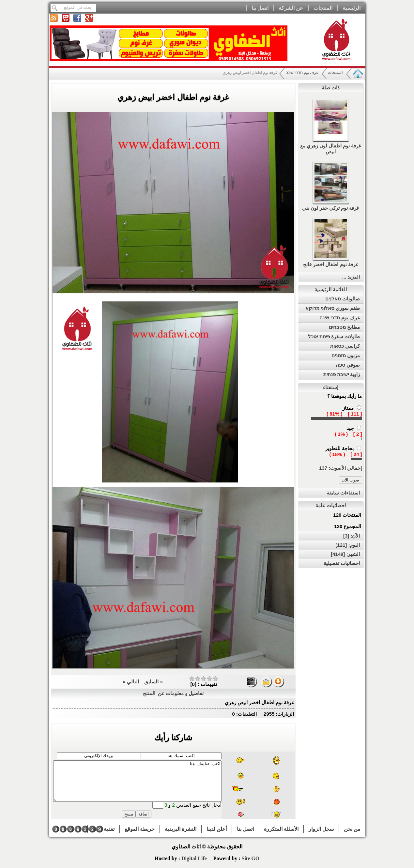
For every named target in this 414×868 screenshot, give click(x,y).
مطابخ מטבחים (344, 327)
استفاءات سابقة (343, 493)
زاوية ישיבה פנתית (342, 374)
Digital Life (195, 858)
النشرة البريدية (181, 829)
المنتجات (323, 8)
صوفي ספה (348, 365)
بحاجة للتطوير (339, 448)
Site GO (250, 858)
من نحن (352, 829)
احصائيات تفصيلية (342, 563)
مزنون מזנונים (346, 355)
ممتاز (348, 408)
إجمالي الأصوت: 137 (340, 468)
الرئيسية (352, 8)
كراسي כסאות (345, 346)
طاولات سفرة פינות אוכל (334, 336)
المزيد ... (351, 277)
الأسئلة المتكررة (281, 829)
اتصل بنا (260, 8)
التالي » (131, 682)
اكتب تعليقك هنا (137, 781)
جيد (350, 428)
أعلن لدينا (217, 829)
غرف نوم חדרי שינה (302, 73)
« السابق (153, 682)
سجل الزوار (321, 829)
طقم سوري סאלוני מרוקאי (332, 308)
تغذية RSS (103, 829)
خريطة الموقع (140, 829)
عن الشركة (291, 8)
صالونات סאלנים (343, 299)
